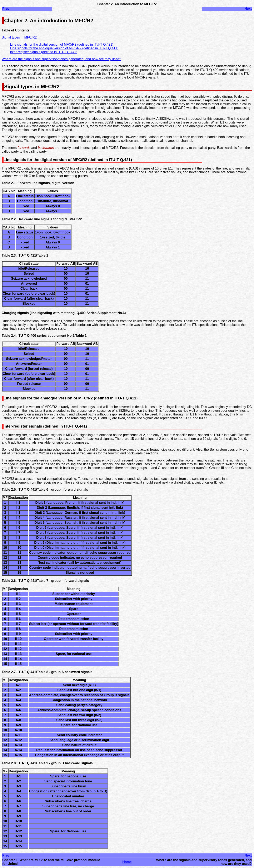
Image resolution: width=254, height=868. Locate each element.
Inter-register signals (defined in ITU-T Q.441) (44, 52)
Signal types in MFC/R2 (19, 37)
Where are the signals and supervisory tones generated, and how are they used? (61, 59)
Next (248, 9)
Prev (6, 9)
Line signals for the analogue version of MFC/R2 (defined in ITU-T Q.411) (64, 48)
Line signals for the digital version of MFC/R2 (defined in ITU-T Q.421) (62, 44)
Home (127, 862)
